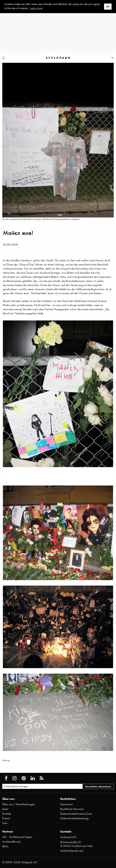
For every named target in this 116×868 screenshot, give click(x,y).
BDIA (5, 846)
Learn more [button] (36, 8)
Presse (6, 818)
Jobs (5, 823)
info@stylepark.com (72, 851)
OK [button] (108, 7)
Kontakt (7, 814)
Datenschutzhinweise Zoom (76, 814)
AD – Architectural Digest (17, 837)
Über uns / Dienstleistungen (19, 804)
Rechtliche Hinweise (72, 809)
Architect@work (11, 842)
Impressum (67, 804)
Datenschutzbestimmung (74, 818)
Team (5, 809)
